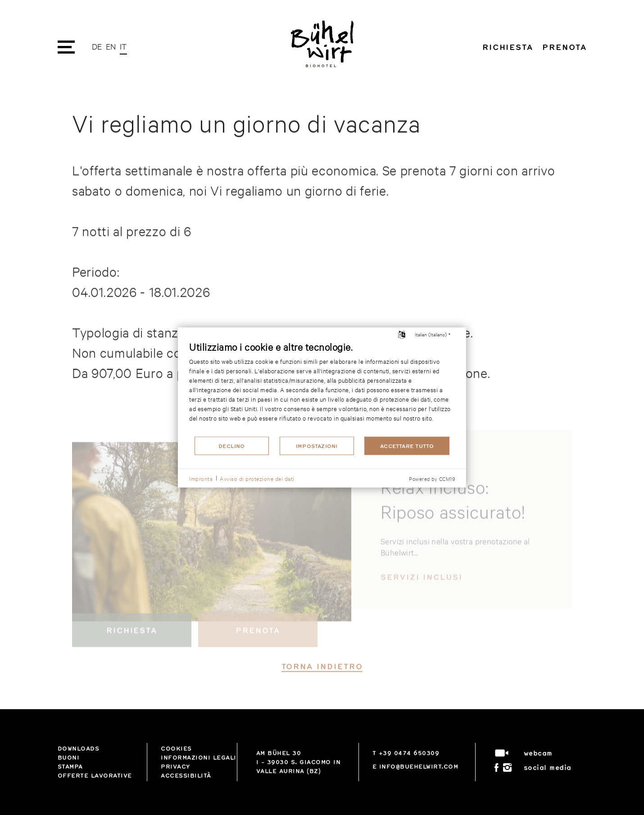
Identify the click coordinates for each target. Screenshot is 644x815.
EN (111, 46)
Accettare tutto (407, 446)
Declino (232, 446)
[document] (322, 388)
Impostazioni (317, 446)
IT (123, 46)
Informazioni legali (199, 757)
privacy (175, 766)
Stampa (70, 766)
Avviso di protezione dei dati (257, 478)
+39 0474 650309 (409, 753)
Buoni (69, 757)
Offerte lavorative (95, 775)
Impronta (201, 478)
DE (97, 46)
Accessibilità (186, 775)
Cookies (176, 748)
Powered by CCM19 (432, 479)
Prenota (564, 47)
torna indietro (322, 679)
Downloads (79, 748)
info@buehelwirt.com (419, 766)
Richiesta (508, 47)
